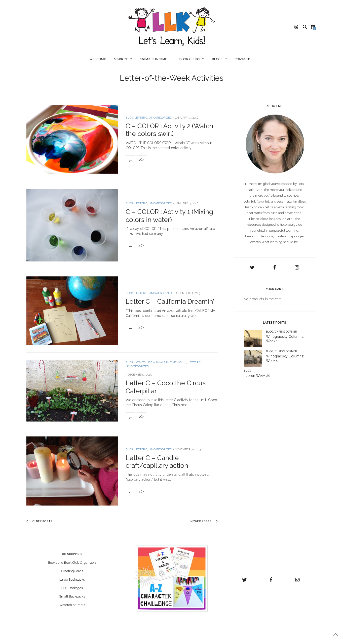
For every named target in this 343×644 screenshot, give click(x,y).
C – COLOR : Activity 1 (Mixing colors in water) (169, 216)
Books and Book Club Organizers (72, 563)
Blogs (217, 59)
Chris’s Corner (286, 332)
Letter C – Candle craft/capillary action (157, 462)
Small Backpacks (72, 596)
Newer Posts (204, 521)
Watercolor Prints (72, 605)
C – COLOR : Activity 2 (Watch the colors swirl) (170, 130)
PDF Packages (72, 588)
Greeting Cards (72, 571)
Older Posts (39, 521)
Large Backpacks (72, 580)
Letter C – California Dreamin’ (170, 301)
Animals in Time (153, 59)
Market (121, 59)
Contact (242, 59)
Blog (129, 118)
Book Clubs (190, 59)
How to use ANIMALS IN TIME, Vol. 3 (160, 363)
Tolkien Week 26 (257, 376)
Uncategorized (160, 118)
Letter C (141, 118)
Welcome (98, 59)
